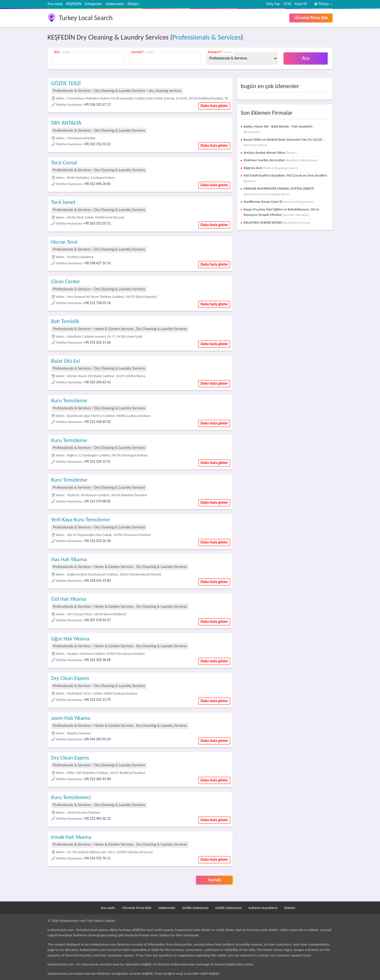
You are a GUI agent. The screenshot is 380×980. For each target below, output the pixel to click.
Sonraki (215, 880)
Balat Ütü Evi (66, 361)
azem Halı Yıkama (71, 718)
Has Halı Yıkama (69, 559)
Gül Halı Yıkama (69, 599)
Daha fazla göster (214, 106)
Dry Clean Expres (70, 678)
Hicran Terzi (64, 242)
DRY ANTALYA (66, 123)
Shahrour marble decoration (281, 160)
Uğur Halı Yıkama (70, 639)
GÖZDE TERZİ (66, 83)
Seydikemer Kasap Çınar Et (279, 202)
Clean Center (66, 281)
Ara (306, 58)
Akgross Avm (271, 168)
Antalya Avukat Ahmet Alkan (270, 153)
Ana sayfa (55, 4)
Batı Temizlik (65, 321)
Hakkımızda (115, 4)
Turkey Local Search (86, 18)
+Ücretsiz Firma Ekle (311, 18)
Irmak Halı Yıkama (71, 837)
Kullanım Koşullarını (263, 908)
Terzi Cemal (64, 162)
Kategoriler (94, 4)
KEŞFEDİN (74, 4)
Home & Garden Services (114, 329)
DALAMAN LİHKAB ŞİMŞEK (277, 222)
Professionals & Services (207, 37)
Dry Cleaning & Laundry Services (120, 91)
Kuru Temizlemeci (71, 797)
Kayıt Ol (301, 4)
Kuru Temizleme (69, 400)
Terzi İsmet (63, 202)
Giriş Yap (273, 4)
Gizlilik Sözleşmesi (195, 908)
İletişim (133, 4)
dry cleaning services (165, 91)
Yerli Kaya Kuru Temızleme (80, 519)
